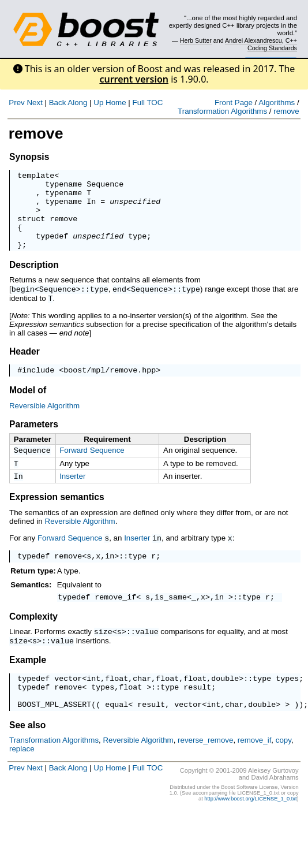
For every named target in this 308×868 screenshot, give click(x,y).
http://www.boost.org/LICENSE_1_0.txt (250, 827)
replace (22, 777)
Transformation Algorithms (222, 111)
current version (134, 79)
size (103, 654)
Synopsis (29, 157)
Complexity (33, 639)
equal (117, 732)
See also (27, 753)
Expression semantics (57, 517)
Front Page (234, 103)
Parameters (34, 440)
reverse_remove (205, 768)
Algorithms (277, 103)
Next (34, 103)
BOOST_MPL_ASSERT (54, 732)
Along (77, 103)
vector (68, 701)
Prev (16, 103)
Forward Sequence (92, 466)
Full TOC (147, 103)
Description (34, 280)
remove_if (115, 619)
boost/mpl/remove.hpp (110, 386)
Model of (28, 406)
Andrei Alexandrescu (253, 40)
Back (58, 103)
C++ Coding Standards (272, 44)
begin (23, 304)
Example (28, 681)
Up (98, 103)
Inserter (72, 495)
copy (283, 768)
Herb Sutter (196, 40)
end (119, 304)
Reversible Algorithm (44, 422)
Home (116, 103)
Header (25, 366)
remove (286, 111)
